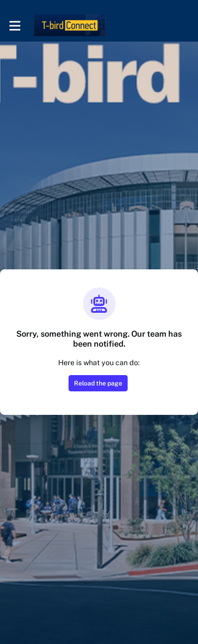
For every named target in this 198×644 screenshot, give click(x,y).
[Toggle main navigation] (14, 26)
